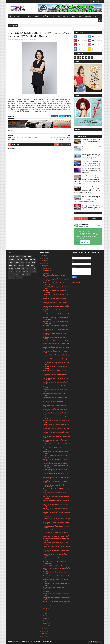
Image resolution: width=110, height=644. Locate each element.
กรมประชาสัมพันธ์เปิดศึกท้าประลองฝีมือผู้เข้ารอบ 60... (56, 356)
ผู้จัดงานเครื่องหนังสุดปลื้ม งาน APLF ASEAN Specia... (55, 299)
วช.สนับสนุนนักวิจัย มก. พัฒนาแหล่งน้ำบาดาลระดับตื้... (56, 598)
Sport (15, 265)
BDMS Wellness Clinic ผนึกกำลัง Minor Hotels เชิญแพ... (55, 505)
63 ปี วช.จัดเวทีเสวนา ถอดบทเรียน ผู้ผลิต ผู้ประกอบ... (55, 338)
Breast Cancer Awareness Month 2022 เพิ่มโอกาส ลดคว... (55, 563)
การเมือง (16, 16)
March (45, 621)
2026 (44, 256)
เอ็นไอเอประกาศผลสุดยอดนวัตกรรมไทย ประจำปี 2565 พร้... (56, 559)
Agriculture (12, 256)
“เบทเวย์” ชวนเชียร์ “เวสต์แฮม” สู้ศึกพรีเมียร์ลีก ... (57, 341)
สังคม (81, 16)
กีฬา (23, 16)
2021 (43, 629)
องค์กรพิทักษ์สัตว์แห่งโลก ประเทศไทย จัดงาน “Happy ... (55, 410)
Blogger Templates (31, 642)
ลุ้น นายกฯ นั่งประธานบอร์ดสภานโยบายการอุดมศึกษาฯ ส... (56, 344)
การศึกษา (18, 269)
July (45, 611)
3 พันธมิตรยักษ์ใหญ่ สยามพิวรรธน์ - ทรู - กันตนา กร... (56, 348)
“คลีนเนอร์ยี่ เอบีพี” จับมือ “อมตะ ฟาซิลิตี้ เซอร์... (56, 463)
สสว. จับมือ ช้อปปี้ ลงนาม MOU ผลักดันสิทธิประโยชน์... (55, 291)
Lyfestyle (28, 262)
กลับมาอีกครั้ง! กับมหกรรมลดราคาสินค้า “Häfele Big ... (56, 539)
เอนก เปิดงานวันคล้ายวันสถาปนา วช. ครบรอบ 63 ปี (56, 352)
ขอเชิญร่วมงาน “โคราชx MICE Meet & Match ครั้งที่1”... (57, 437)
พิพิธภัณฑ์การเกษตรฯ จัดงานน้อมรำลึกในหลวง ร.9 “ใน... (56, 509)
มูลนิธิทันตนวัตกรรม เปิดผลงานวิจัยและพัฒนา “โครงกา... (56, 406)
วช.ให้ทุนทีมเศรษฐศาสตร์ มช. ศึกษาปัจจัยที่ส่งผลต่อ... (56, 580)
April (45, 618)
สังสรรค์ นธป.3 (47, 591)
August (46, 608)
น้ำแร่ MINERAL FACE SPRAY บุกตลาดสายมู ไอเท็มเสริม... (56, 569)
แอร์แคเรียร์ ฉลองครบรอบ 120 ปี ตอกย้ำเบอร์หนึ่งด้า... (56, 314)
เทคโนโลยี (45, 16)
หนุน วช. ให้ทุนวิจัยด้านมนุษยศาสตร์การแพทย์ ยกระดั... (56, 287)
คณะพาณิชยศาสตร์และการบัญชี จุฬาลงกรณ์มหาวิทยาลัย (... (55, 398)
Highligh (11, 262)
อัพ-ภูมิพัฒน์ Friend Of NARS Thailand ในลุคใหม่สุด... (56, 311)
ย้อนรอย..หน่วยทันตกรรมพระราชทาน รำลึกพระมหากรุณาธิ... (56, 478)
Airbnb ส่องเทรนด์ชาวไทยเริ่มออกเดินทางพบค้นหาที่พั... (56, 527)
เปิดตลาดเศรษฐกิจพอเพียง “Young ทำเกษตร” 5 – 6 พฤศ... (56, 303)
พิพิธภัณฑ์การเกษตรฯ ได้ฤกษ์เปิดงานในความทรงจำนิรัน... (56, 460)
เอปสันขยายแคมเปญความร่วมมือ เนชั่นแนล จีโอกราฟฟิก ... (56, 433)
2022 (44, 266)
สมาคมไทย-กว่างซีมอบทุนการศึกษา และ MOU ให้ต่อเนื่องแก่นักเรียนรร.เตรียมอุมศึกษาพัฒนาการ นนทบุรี (91, 207)
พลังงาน (34, 272)
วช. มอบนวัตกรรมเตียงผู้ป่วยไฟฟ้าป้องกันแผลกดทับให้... (56, 421)
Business (18, 256)
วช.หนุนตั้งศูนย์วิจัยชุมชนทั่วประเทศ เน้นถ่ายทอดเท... (56, 513)
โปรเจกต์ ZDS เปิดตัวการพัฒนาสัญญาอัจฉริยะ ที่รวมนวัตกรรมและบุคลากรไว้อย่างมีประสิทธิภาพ (91, 170)
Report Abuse (76, 282)
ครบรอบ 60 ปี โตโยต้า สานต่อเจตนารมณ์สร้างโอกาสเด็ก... (56, 322)
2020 (44, 631)
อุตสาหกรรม (19, 278)
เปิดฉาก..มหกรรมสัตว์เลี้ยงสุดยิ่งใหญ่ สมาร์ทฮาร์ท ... (57, 547)
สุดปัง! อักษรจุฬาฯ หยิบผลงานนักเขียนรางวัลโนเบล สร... (56, 523)
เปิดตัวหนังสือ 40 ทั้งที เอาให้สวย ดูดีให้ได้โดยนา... (55, 295)
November (46, 270)
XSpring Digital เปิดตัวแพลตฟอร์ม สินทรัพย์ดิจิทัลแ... (56, 602)
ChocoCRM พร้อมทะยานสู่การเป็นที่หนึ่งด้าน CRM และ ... (56, 363)
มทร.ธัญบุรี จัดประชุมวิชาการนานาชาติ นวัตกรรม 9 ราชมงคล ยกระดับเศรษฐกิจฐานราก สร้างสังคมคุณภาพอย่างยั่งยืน (91, 163)
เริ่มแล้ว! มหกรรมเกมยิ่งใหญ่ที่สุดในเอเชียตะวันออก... (56, 383)
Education (24, 256)
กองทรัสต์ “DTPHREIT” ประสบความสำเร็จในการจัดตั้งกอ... (56, 555)
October (46, 273)
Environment (20, 259)
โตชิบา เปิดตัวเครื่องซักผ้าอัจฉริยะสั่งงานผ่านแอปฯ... (55, 394)
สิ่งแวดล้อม (88, 16)
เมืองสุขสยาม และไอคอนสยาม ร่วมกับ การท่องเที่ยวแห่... (56, 466)
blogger (56, 145)
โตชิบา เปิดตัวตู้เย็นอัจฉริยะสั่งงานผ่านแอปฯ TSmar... (55, 276)
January (46, 626)
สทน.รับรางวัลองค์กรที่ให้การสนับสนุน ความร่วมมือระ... (56, 594)
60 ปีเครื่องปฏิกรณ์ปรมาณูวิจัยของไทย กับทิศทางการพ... (56, 330)
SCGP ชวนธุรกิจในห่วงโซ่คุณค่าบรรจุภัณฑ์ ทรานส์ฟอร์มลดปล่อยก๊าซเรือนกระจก (91, 141)
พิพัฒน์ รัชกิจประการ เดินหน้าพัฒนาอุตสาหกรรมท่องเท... (56, 573)
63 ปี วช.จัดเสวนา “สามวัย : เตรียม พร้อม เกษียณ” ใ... (54, 284)
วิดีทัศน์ (23, 275)
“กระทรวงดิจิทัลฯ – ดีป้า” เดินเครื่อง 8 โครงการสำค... (56, 448)
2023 (44, 263)
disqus (62, 145)
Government (32, 259)
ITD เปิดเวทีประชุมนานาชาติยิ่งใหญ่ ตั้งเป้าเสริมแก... (56, 474)
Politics (34, 262)
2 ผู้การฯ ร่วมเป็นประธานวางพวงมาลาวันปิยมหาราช (55, 371)
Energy (30, 256)
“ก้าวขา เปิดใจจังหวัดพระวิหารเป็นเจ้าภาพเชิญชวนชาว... (56, 533)
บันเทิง (58, 16)
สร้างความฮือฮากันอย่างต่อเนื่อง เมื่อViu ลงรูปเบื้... (56, 536)
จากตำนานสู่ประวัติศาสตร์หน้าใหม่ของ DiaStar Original (56, 584)
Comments (95, 218)
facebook (67, 145)
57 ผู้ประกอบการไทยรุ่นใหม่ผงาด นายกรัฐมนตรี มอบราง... (56, 551)
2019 (43, 634)
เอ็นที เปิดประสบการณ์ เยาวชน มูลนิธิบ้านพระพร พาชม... (56, 519)
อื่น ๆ (96, 16)
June (45, 613)
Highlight (34, 39)
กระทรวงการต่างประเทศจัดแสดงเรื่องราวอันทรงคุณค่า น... (56, 456)
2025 (44, 258)
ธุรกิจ (52, 16)
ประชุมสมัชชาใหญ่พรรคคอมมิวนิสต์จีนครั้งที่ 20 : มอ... (56, 414)
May (45, 616)
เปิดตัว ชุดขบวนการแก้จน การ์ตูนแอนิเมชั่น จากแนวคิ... (56, 418)
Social (11, 265)
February (46, 623)
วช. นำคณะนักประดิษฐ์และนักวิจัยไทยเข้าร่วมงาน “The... (56, 318)
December (46, 268)
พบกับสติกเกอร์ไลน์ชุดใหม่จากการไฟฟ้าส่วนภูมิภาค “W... (55, 588)
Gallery (26, 259)
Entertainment (12, 259)
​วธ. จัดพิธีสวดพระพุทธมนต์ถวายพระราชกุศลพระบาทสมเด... (56, 280)
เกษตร (29, 16)
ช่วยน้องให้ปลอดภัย (48, 530)
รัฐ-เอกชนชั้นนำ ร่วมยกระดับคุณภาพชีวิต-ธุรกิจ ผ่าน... (56, 326)
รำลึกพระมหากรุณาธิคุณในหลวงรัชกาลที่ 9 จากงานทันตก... (56, 429)
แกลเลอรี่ (33, 269)
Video (33, 265)
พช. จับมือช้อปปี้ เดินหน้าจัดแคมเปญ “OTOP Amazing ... (55, 402)
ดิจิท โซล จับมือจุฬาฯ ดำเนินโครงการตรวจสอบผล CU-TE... (56, 497)
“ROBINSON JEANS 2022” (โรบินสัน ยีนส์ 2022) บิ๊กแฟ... (56, 367)
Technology (21, 265)
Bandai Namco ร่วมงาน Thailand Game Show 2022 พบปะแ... (55, 375)
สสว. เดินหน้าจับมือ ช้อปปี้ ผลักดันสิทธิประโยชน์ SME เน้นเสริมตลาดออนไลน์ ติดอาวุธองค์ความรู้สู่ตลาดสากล (91, 156)
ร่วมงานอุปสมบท (48, 516)
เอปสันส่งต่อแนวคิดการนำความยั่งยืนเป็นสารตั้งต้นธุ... (56, 390)
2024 (44, 261)
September (47, 606)
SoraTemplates (17, 642)
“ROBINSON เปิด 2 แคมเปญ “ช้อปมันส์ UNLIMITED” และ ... (53, 486)
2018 (43, 636)
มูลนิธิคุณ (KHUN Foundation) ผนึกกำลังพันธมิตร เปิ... (56, 501)
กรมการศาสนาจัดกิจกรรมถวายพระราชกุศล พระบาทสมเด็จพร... (55, 470)
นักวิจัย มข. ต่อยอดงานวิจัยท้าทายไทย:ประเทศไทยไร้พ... (56, 441)
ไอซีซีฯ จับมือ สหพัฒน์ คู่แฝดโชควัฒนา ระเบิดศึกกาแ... (56, 577)
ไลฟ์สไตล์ (74, 16)
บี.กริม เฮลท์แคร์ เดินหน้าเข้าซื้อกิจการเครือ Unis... (55, 493)
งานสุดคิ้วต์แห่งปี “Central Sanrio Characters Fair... (55, 482)
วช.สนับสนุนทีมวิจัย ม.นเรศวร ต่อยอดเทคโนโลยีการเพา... (56, 307)
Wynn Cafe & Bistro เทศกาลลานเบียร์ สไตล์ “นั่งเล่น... (56, 452)
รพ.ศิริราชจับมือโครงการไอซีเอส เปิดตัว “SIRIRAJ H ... (56, 445)
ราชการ (65, 16)
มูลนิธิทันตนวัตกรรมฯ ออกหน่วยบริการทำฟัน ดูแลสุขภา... (57, 387)
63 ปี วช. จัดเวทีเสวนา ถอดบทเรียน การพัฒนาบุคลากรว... (56, 334)
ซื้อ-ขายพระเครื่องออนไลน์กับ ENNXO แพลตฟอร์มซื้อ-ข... (56, 490)
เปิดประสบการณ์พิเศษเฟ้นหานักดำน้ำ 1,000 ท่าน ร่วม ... (56, 543)
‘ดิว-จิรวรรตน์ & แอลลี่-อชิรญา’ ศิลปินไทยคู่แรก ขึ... (56, 360)
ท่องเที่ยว (36, 16)
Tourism (27, 265)
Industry (23, 262)
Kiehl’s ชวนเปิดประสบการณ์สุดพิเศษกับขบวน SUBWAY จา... (55, 379)
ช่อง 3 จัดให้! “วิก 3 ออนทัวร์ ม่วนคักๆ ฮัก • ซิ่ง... (56, 566)
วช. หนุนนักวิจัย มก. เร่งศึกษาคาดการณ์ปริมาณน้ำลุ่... (56, 425)
